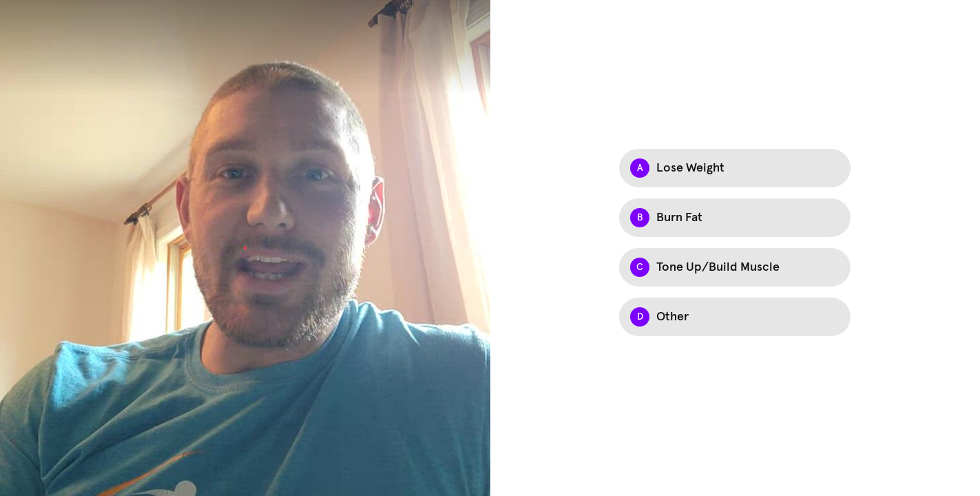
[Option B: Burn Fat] (735, 218)
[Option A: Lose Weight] (735, 168)
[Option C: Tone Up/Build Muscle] (735, 267)
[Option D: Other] (735, 317)
